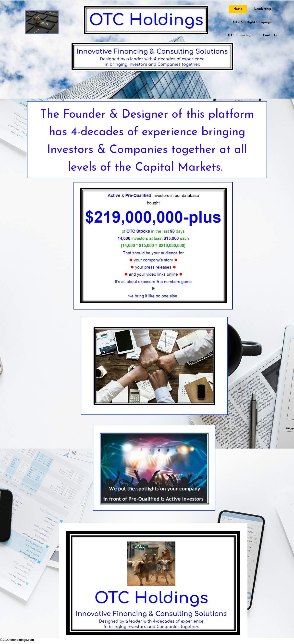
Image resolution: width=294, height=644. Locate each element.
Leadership (263, 9)
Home (238, 9)
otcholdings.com (22, 640)
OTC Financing (239, 36)
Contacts (270, 36)
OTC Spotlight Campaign (252, 22)
